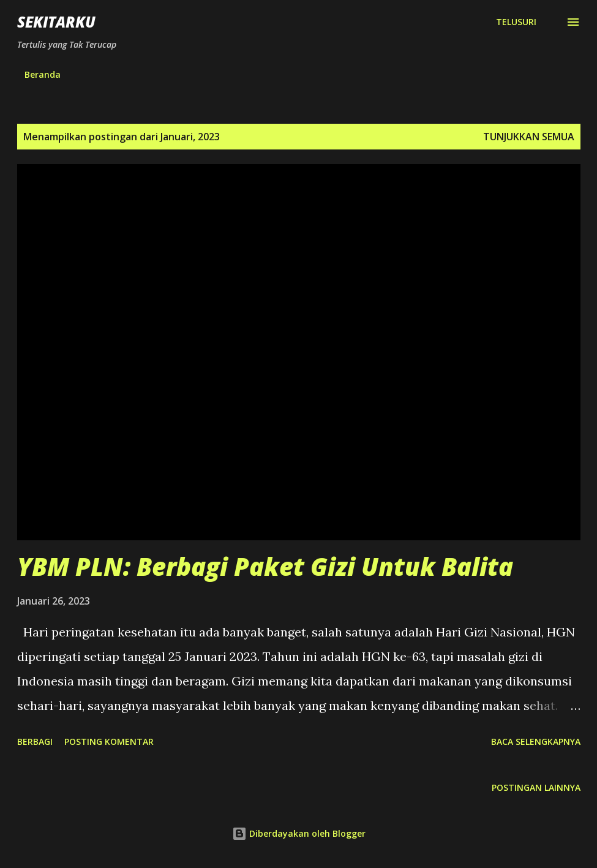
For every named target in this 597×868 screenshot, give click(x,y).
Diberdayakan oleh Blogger (299, 833)
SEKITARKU (56, 22)
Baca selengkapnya (536, 742)
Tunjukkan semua (529, 137)
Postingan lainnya (536, 787)
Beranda (43, 74)
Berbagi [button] (35, 742)
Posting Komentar (109, 742)
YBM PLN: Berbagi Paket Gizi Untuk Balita (265, 566)
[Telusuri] (516, 22)
